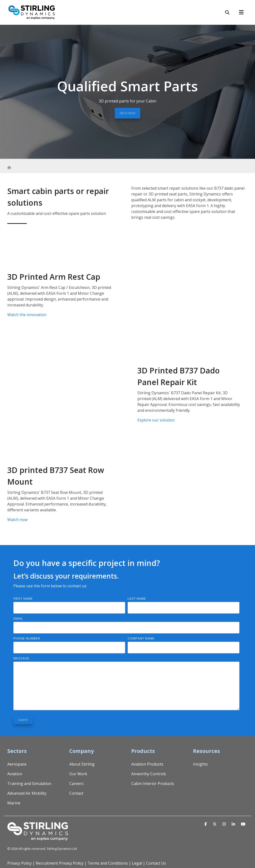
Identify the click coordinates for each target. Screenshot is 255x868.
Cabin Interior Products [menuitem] (153, 784)
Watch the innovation (27, 315)
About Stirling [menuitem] (82, 764)
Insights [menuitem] (200, 764)
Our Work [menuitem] (78, 774)
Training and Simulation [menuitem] (29, 784)
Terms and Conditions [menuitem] (108, 863)
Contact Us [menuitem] (156, 863)
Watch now (17, 520)
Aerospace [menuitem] (17, 764)
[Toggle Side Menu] (243, 12)
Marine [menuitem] (14, 803)
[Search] (227, 12)
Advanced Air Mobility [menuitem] (27, 793)
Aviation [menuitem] (15, 774)
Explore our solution (156, 420)
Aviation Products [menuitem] (147, 764)
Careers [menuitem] (76, 784)
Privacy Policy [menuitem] (19, 863)
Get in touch (127, 113)
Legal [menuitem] (137, 863)
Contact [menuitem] (76, 793)
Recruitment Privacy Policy (60, 863)
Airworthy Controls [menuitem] (149, 774)
